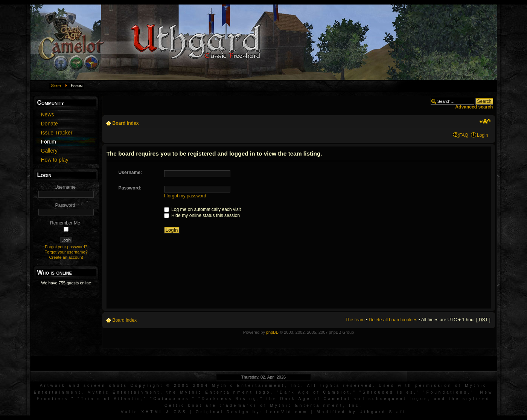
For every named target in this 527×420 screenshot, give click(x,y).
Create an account (66, 257)
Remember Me (65, 223)
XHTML (152, 412)
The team (355, 320)
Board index (126, 123)
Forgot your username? (66, 252)
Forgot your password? (66, 247)
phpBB (272, 332)
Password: (130, 188)
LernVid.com (287, 412)
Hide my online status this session (202, 215)
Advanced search (474, 107)
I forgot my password (185, 196)
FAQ (464, 135)
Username (65, 187)
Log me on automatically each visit (203, 209)
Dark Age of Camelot (315, 392)
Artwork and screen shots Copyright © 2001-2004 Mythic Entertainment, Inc (171, 386)
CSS (180, 412)
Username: (130, 173)
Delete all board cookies (393, 320)
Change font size (485, 121)
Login (483, 135)
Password (65, 205)
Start (56, 86)
